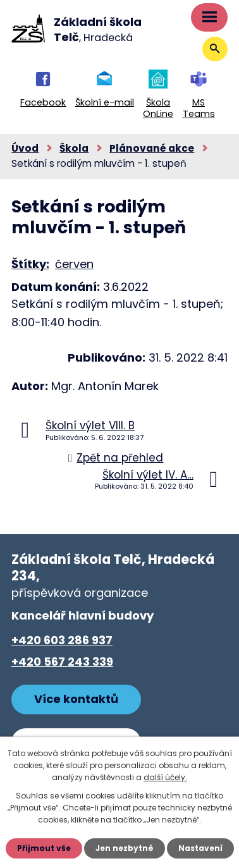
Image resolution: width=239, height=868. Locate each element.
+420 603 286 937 (62, 640)
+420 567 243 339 (62, 662)
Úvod (25, 148)
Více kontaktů (76, 699)
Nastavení (200, 848)
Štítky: (30, 264)
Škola (74, 148)
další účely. (165, 777)
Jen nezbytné (125, 848)
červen (74, 264)
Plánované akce (152, 148)
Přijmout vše (44, 848)
